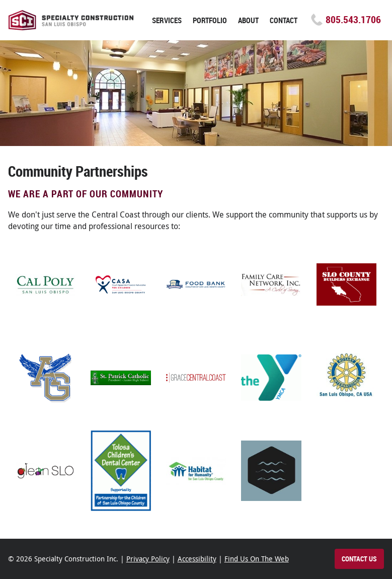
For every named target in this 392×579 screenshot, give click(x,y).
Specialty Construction (71, 20)
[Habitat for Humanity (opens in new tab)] (196, 471)
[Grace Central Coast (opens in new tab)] (196, 378)
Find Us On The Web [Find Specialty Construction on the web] (257, 559)
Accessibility (197, 559)
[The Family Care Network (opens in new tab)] (271, 284)
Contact (284, 20)
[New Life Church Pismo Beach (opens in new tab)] (271, 471)
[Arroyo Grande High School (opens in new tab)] (46, 378)
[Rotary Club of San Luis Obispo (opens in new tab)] (347, 378)
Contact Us (359, 559)
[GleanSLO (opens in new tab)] (46, 471)
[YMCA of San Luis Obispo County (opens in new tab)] (271, 378)
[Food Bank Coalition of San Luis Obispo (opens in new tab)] (196, 284)
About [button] (248, 20)
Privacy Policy (148, 559)
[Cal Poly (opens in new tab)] (46, 284)
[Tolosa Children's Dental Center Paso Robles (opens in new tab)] (121, 471)
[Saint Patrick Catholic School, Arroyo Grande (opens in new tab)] (121, 378)
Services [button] (167, 20)
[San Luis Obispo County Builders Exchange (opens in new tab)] (347, 284)
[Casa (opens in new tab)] (121, 284)
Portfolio (210, 20)
